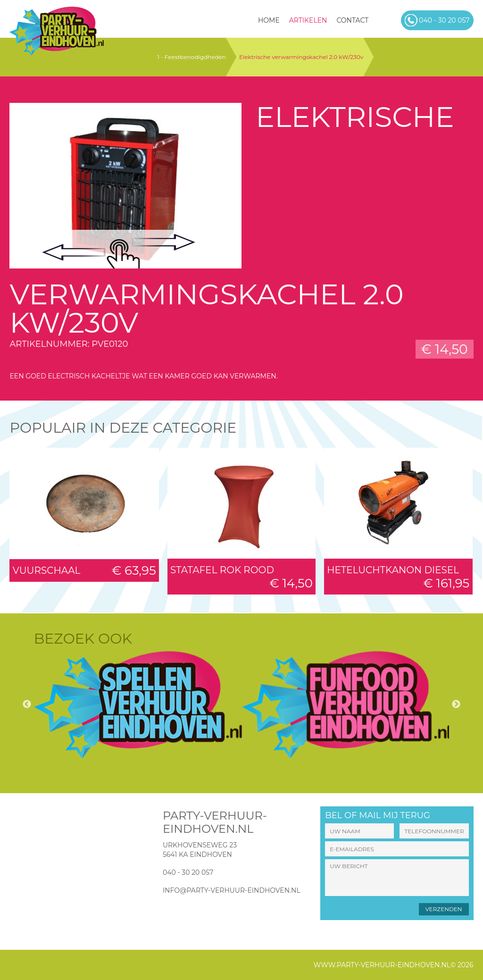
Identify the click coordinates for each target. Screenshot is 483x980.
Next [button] (456, 704)
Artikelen (308, 20)
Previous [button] (27, 704)
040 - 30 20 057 (188, 872)
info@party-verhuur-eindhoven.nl (232, 890)
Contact (352, 20)
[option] (138, 705)
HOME (269, 20)
